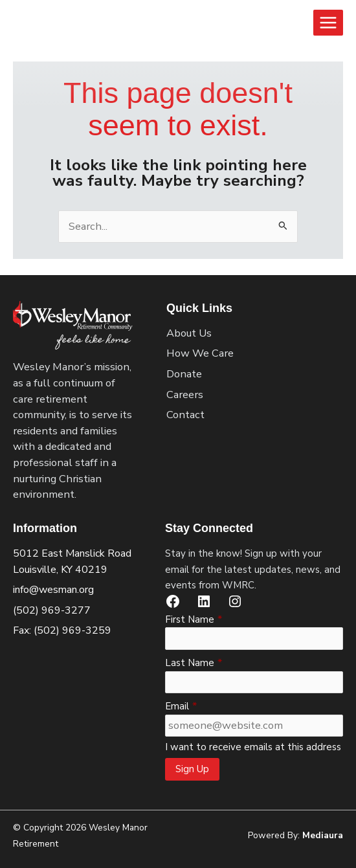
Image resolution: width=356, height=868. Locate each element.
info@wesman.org (53, 590)
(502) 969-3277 (52, 610)
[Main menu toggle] (328, 23)
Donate (184, 374)
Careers (185, 395)
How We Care (200, 353)
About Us (189, 333)
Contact (185, 415)
